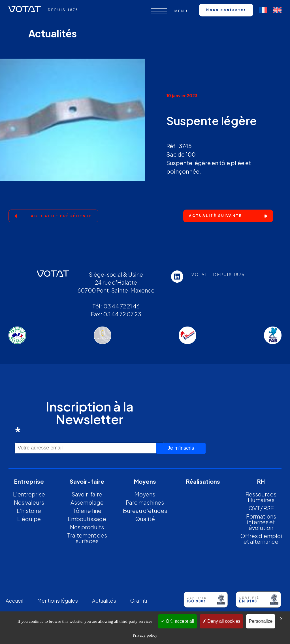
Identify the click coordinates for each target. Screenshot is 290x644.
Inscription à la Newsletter (74, 419)
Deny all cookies (221, 621)
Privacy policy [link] (145, 635)
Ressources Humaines (261, 497)
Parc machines (145, 502)
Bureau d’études (145, 510)
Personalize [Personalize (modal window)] (261, 621)
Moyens (145, 494)
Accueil (14, 601)
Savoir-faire (87, 494)
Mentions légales (58, 601)
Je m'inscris (181, 448)
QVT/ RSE (261, 508)
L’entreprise (29, 494)
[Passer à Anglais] (277, 10)
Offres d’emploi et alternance (261, 539)
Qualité (145, 519)
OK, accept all (177, 621)
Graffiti (139, 601)
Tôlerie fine (87, 510)
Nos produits (87, 527)
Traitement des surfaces (87, 538)
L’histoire (29, 510)
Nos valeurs (29, 502)
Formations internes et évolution (261, 522)
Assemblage (87, 502)
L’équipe (29, 519)
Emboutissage (87, 519)
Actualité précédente (62, 216)
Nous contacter (226, 10)
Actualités (104, 601)
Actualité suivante (216, 216)
